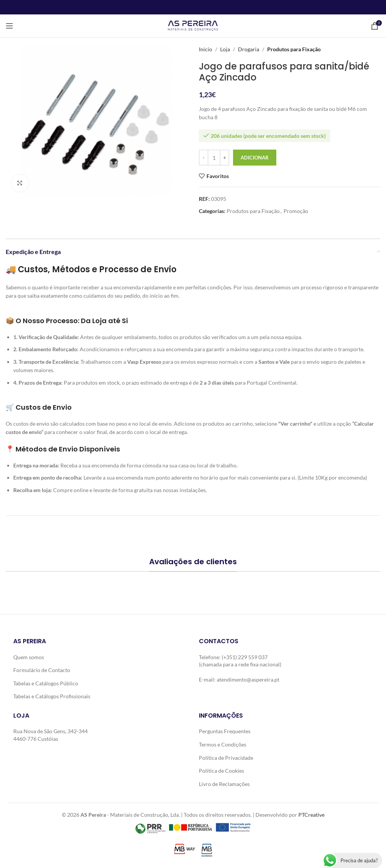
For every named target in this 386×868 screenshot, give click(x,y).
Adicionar (255, 158)
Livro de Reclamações (224, 784)
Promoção (296, 211)
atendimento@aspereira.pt (248, 679)
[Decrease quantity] (204, 158)
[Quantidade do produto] (214, 158)
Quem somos (29, 657)
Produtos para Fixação (294, 49)
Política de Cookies (221, 771)
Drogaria (249, 49)
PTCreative (311, 815)
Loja (225, 49)
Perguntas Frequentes (225, 731)
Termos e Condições (223, 744)
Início (206, 49)
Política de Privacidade (226, 758)
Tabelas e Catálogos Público (46, 683)
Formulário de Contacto (42, 670)
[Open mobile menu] (9, 26)
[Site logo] (193, 25)
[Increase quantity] (225, 158)
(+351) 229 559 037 (245, 657)
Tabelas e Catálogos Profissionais (52, 696)
